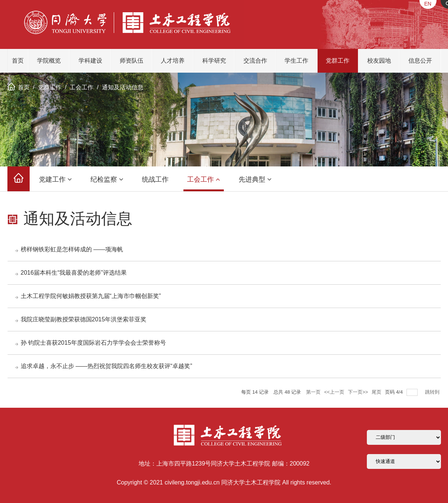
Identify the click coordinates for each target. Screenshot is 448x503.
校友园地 (379, 61)
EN (428, 4)
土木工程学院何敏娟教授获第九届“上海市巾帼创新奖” (91, 296)
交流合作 (255, 61)
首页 (18, 61)
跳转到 (433, 392)
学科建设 (90, 61)
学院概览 (49, 61)
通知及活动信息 (123, 87)
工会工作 (82, 87)
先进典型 (255, 179)
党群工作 (338, 61)
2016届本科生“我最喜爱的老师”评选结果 (74, 273)
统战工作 (155, 179)
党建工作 (55, 179)
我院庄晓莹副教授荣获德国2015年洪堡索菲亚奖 (84, 319)
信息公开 (420, 61)
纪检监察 (107, 179)
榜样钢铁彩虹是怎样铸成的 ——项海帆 (72, 249)
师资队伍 (132, 61)
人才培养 (173, 61)
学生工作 (296, 61)
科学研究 (214, 61)
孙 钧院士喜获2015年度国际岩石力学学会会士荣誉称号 (93, 343)
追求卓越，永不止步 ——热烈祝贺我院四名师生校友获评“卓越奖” (107, 366)
